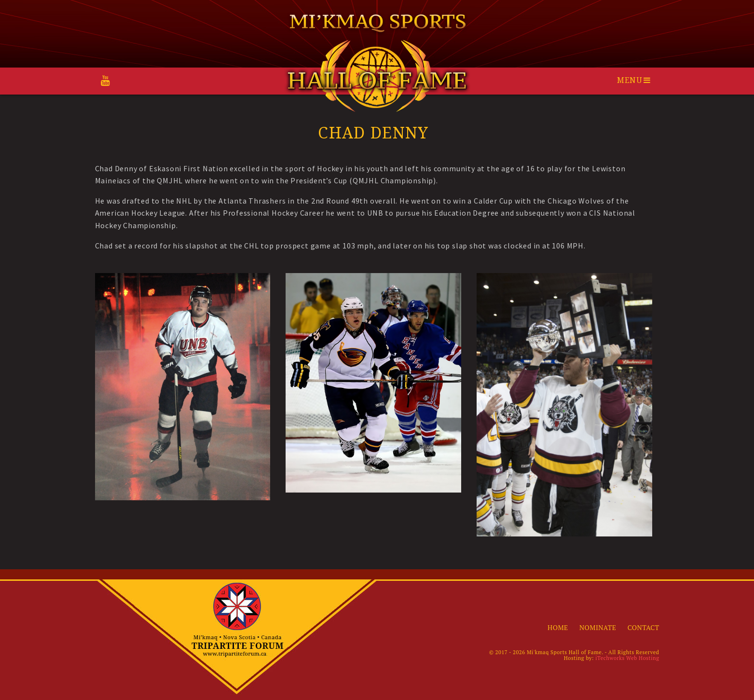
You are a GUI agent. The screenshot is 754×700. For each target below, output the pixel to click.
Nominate (598, 627)
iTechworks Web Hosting (627, 658)
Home (558, 627)
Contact (644, 627)
